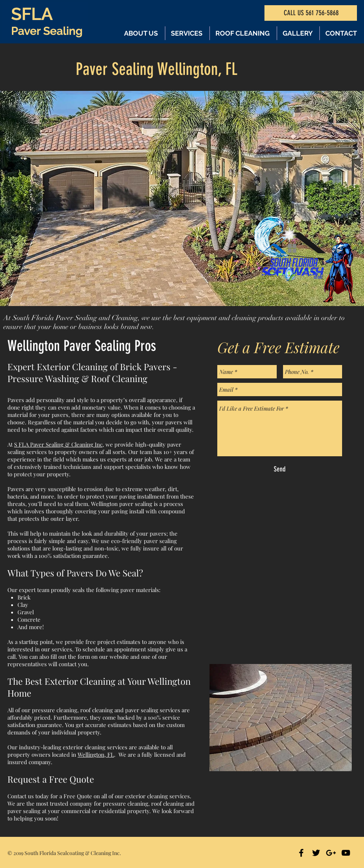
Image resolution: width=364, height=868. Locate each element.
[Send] (280, 469)
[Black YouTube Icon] (346, 853)
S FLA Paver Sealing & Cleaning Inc (58, 444)
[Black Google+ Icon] (331, 853)
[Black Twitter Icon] (316, 853)
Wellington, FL (96, 754)
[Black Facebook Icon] (301, 853)
